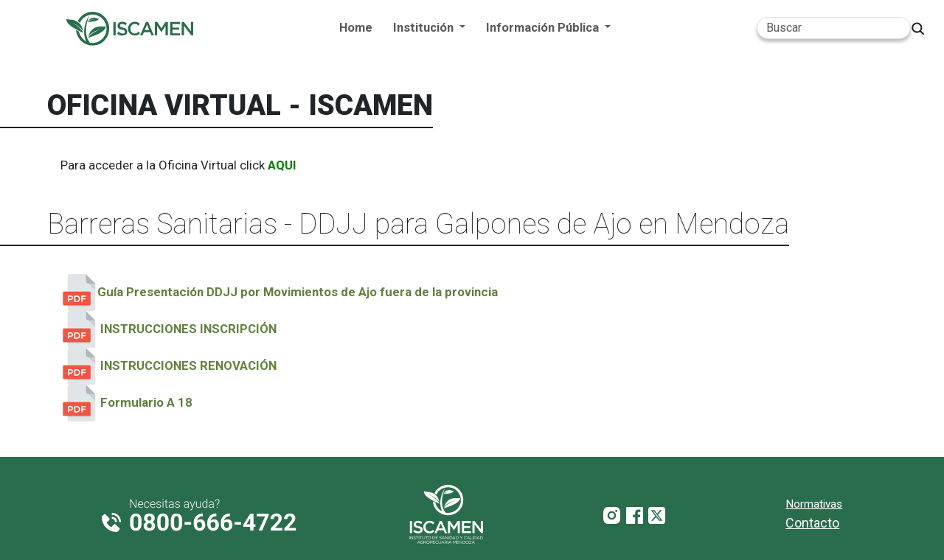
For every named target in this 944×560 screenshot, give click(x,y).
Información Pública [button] (544, 28)
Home (356, 28)
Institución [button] (425, 28)
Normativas (814, 504)
